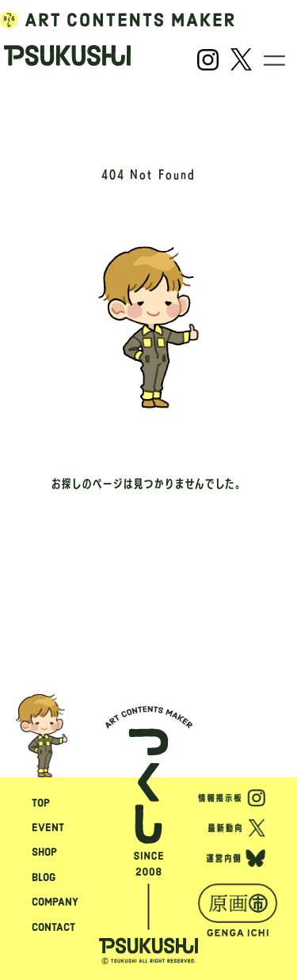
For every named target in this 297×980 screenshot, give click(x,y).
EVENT (48, 827)
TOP (41, 803)
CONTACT (53, 927)
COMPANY (55, 902)
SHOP (44, 852)
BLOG (44, 877)
